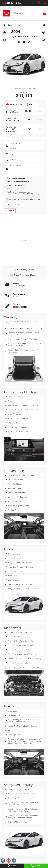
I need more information (16, 189)
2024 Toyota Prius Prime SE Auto (24, 275)
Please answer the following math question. (24, 199)
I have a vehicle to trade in (16, 185)
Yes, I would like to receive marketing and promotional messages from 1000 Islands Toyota (24, 193)
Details (31, 104)
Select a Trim (14, 104)
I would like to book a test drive (18, 182)
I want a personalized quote (17, 178)
